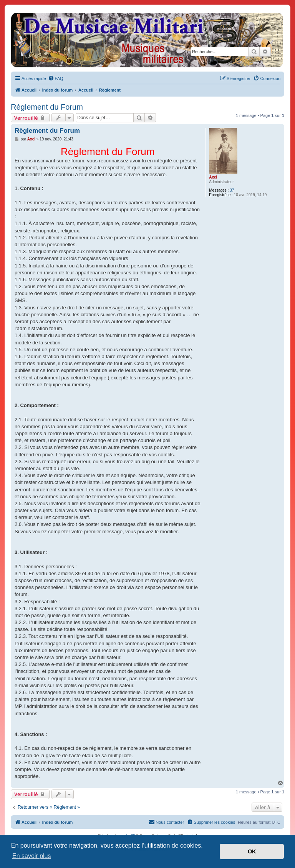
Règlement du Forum (47, 107)
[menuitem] (56, 78)
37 (232, 190)
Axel (213, 177)
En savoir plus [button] (32, 856)
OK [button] (252, 851)
